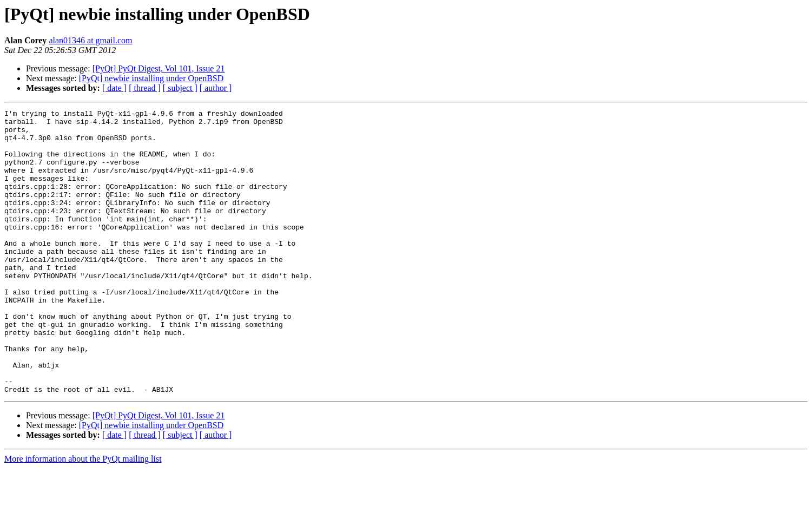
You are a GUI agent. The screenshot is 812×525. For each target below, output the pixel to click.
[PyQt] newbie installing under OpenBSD (151, 78)
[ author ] (216, 88)
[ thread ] (145, 88)
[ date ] (114, 88)
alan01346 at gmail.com (90, 40)
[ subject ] (180, 88)
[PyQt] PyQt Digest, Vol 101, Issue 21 (159, 68)
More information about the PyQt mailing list (83, 516)
